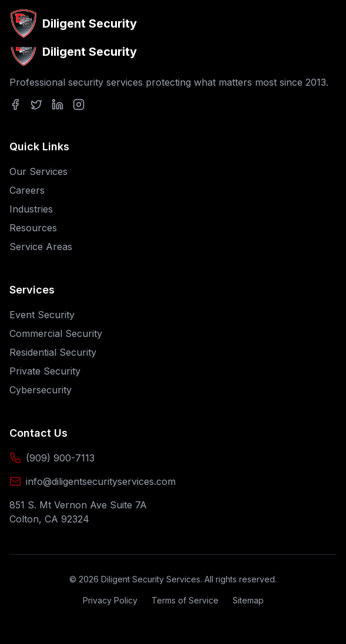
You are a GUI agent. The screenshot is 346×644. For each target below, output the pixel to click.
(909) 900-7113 (60, 458)
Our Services (38, 171)
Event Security (42, 315)
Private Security (45, 371)
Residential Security (53, 352)
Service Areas (41, 247)
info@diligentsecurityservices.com (101, 481)
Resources (33, 228)
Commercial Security (56, 333)
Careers (27, 190)
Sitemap (248, 600)
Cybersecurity (41, 390)
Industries (31, 209)
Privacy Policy (110, 600)
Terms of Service (185, 600)
